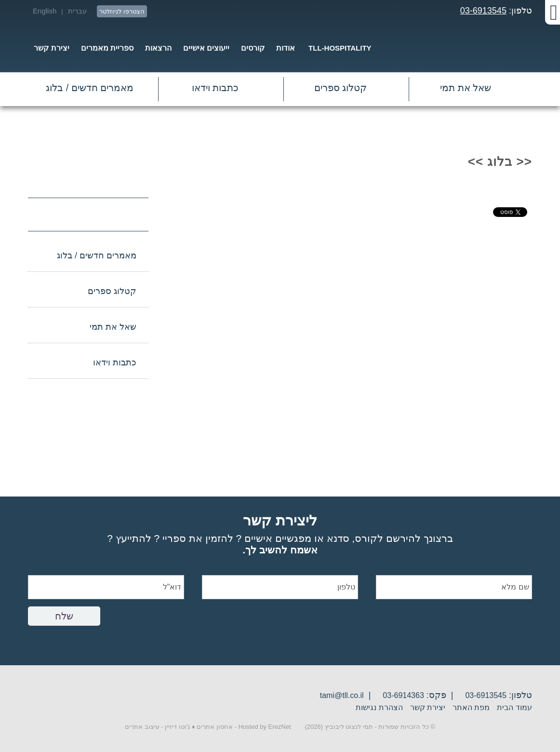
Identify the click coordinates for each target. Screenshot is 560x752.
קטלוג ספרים (341, 88)
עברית (77, 11)
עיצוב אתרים (142, 727)
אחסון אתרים (215, 727)
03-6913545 (483, 11)
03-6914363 (403, 695)
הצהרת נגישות (379, 707)
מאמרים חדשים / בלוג (90, 88)
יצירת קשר (428, 707)
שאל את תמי (466, 88)
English (45, 11)
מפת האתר (471, 707)
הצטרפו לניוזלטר (122, 11)
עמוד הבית (514, 707)
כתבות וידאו (215, 88)
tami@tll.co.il (342, 695)
